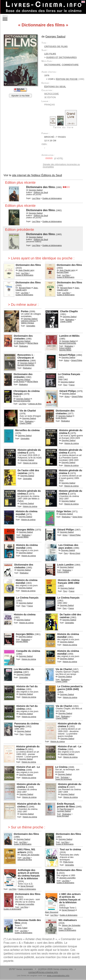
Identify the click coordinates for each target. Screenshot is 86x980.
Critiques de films (56, 46)
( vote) (54, 159)
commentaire (70, 65)
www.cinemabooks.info (58, 975)
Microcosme (52, 94)
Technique (65, 777)
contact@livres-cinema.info (43, 972)
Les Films (50, 54)
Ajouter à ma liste (20, 96)
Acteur (67, 360)
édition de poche (67, 79)
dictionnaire (52, 65)
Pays (65, 385)
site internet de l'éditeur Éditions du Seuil (37, 175)
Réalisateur (70, 320)
